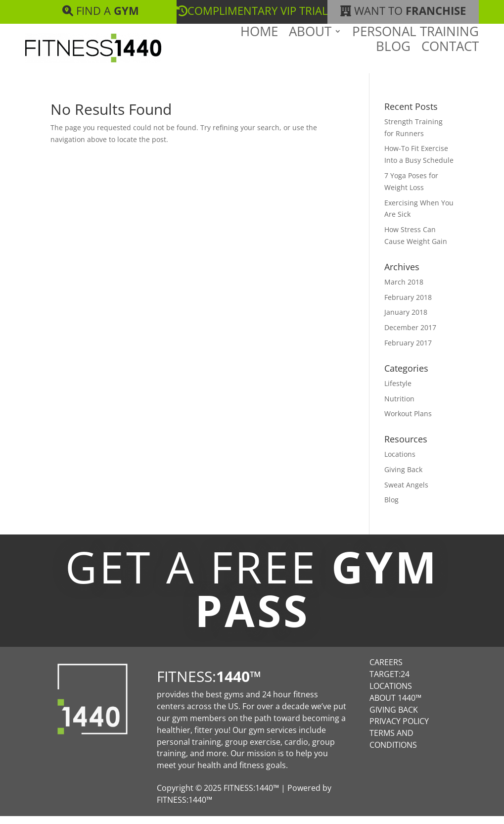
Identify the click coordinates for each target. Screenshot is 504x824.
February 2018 (408, 305)
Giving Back (403, 477)
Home (259, 50)
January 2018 (406, 320)
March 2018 (404, 290)
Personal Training (415, 50)
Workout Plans (408, 421)
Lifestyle (398, 391)
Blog (393, 65)
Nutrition (399, 407)
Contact (450, 65)
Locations (400, 462)
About (310, 50)
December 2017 (410, 335)
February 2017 (408, 351)
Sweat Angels (406, 493)
